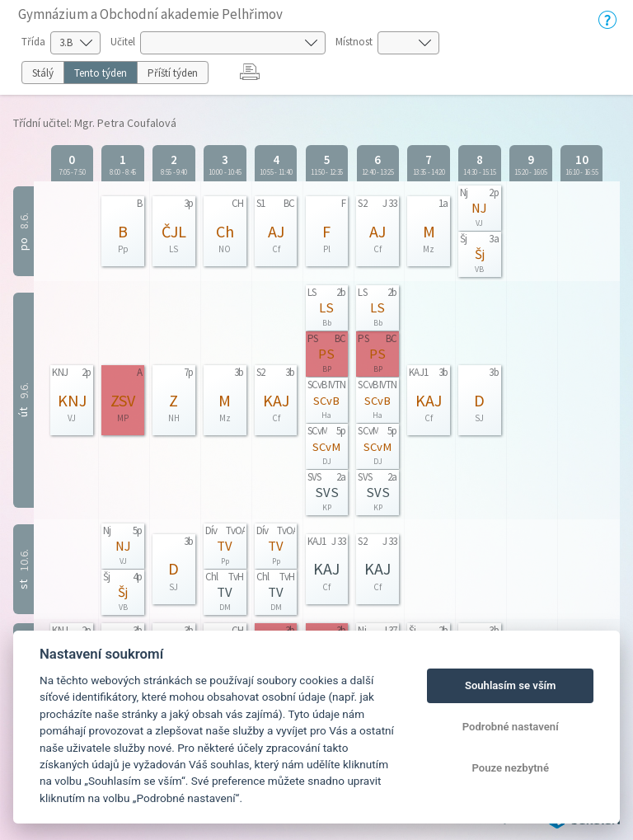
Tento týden (101, 73)
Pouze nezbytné (510, 768)
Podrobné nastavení (511, 727)
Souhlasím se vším (511, 685)
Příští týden (173, 73)
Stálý (43, 73)
